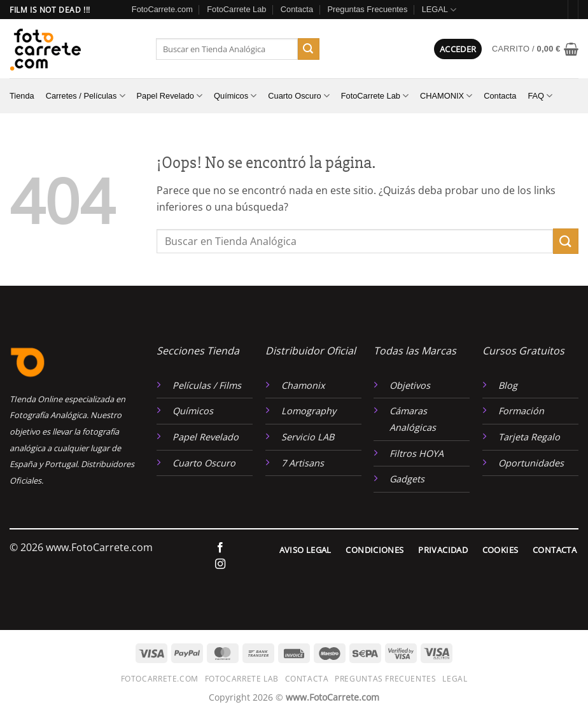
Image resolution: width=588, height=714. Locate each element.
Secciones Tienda (198, 351)
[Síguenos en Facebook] (220, 548)
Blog (508, 385)
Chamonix (303, 385)
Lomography (309, 411)
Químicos (235, 96)
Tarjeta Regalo (529, 437)
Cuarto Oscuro (298, 96)
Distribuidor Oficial (311, 351)
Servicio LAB (308, 437)
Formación (521, 411)
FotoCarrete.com (162, 9)
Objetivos (410, 385)
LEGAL (439, 10)
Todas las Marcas (415, 351)
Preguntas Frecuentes (367, 9)
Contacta (297, 9)
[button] (458, 49)
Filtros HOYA (416, 453)
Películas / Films (207, 385)
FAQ (540, 96)
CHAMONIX (446, 96)
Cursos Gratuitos (523, 351)
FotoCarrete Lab (236, 9)
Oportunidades (531, 463)
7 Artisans (303, 463)
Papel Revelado (170, 96)
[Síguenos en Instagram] (220, 564)
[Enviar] (309, 49)
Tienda (22, 96)
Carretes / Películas (86, 96)
